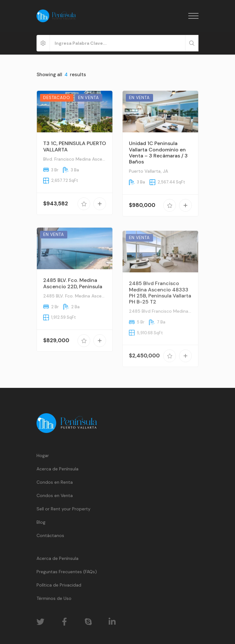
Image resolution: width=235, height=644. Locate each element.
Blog (41, 522)
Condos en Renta (55, 482)
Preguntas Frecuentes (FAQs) (67, 572)
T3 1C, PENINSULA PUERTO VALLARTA (75, 146)
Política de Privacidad (59, 585)
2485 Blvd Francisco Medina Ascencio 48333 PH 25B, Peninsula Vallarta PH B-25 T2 (160, 312)
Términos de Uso (54, 598)
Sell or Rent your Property (64, 509)
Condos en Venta (55, 495)
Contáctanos (50, 535)
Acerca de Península (57, 469)
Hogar (43, 455)
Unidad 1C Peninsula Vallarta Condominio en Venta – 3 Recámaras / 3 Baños (158, 153)
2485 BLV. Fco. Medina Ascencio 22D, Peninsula (73, 294)
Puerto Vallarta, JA (148, 171)
